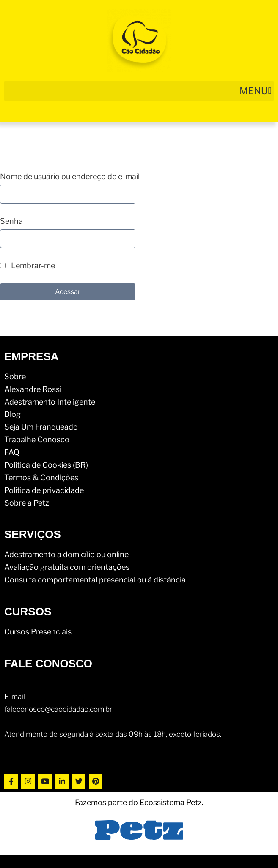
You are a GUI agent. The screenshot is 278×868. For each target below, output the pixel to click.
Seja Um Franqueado (41, 427)
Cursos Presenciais (38, 632)
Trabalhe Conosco (37, 439)
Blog (12, 414)
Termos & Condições (41, 478)
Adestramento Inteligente (50, 402)
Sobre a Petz (27, 503)
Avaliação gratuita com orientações (67, 567)
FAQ (12, 452)
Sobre (15, 377)
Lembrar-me (28, 265)
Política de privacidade (44, 490)
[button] (139, 91)
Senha (11, 221)
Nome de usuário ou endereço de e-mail (70, 176)
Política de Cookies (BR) (46, 465)
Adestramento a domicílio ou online (66, 554)
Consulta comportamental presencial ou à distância (95, 580)
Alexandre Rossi (33, 389)
